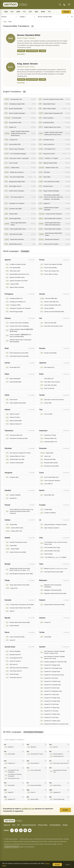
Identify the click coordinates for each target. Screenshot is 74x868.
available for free (28, 809)
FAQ (14, 825)
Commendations (55, 825)
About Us (7, 825)
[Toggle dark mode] (64, 5)
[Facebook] (12, 830)
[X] (16, 830)
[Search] (60, 5)
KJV (12, 12)
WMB (43, 12)
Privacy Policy (43, 825)
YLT (24, 12)
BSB (6, 12)
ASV (30, 12)
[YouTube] (30, 830)
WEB (18, 12)
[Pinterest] (25, 830)
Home (5, 22)
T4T (49, 12)
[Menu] (69, 5)
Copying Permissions (29, 825)
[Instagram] (21, 830)
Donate (66, 12)
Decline (68, 865)
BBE (37, 12)
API (18, 825)
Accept (57, 865)
